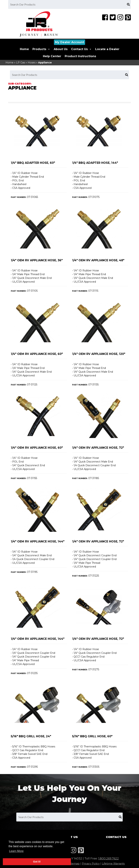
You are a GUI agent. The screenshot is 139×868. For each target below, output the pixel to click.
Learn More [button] (16, 851)
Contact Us (81, 49)
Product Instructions (80, 56)
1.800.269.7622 (109, 858)
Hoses (32, 63)
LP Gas (21, 63)
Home (24, 49)
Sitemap (74, 864)
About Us (61, 49)
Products (41, 49)
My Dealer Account (69, 42)
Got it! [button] (37, 862)
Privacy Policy (91, 864)
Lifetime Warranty (113, 864)
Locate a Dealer (107, 49)
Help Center (52, 56)
